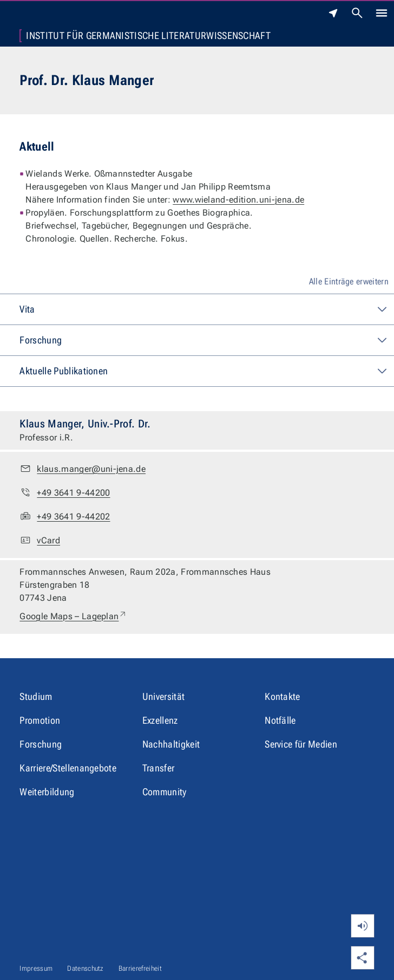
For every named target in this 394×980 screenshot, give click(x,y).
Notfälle (280, 720)
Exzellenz (160, 720)
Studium (36, 696)
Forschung (41, 744)
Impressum (36, 968)
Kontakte (283, 696)
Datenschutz (86, 968)
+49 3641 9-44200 (73, 493)
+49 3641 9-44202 (73, 517)
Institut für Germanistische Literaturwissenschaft (148, 36)
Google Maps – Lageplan (73, 616)
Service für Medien (301, 744)
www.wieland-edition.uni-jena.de (238, 200)
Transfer (159, 768)
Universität (164, 696)
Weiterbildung (47, 792)
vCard (48, 540)
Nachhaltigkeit (171, 744)
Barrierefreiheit (140, 968)
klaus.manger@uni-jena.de (91, 469)
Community (165, 792)
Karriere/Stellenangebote (68, 768)
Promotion (40, 720)
